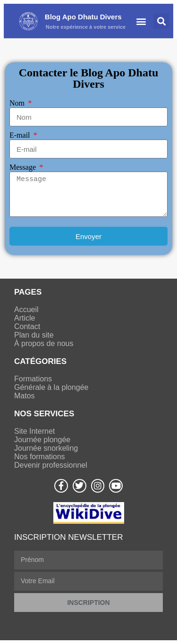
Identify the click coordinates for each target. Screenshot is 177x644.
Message (24, 167)
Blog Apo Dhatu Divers (83, 17)
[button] (141, 21)
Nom (18, 103)
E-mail (21, 135)
